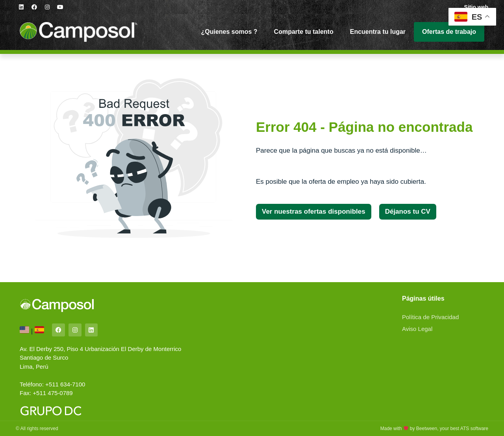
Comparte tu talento (304, 32)
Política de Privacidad (430, 317)
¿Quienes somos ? (229, 32)
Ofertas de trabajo (449, 32)
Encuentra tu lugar (378, 32)
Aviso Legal (417, 329)
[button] (314, 212)
